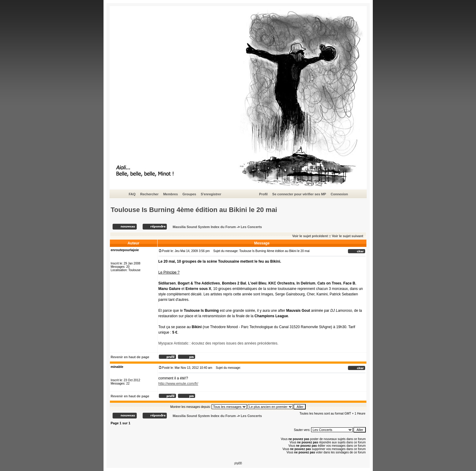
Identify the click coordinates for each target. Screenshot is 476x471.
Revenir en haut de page (130, 357)
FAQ (132, 194)
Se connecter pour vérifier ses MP (299, 194)
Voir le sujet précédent (310, 236)
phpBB (238, 463)
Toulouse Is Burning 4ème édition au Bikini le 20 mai (194, 210)
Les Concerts (251, 227)
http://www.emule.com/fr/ (178, 384)
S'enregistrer (211, 194)
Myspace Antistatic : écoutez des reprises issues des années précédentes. (219, 343)
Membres (170, 194)
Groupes (189, 194)
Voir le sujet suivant (347, 236)
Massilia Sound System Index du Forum (204, 227)
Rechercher (150, 194)
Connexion (339, 194)
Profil (263, 194)
